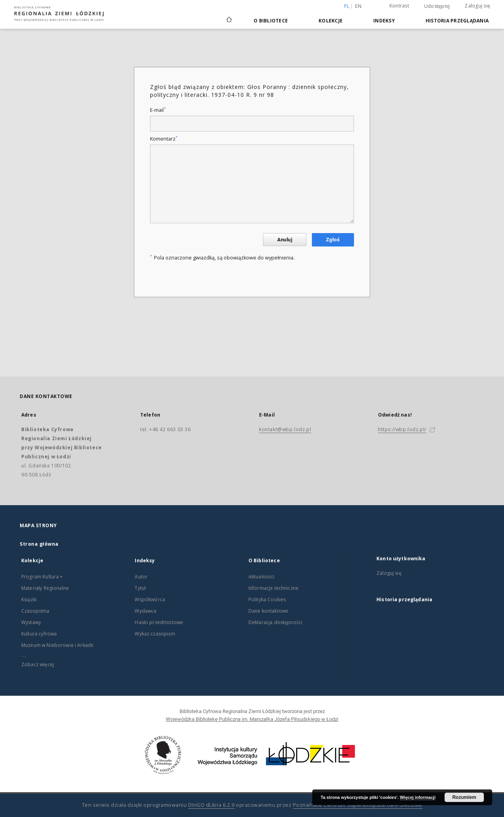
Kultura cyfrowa (39, 634)
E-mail (158, 110)
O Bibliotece (271, 21)
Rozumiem (464, 797)
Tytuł (140, 588)
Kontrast (399, 6)
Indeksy (384, 21)
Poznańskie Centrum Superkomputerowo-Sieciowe (358, 805)
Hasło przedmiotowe (159, 622)
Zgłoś (333, 240)
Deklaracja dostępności (275, 622)
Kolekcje (331, 21)
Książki (29, 599)
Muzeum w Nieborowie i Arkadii (57, 645)
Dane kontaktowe (268, 611)
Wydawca (145, 611)
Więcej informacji (418, 797)
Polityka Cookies (267, 599)
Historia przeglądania (457, 21)
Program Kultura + (42, 577)
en (358, 6)
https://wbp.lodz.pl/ (402, 429)
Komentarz (164, 139)
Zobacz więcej (38, 664)
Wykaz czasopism (155, 634)
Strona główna (39, 544)
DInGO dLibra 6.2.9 (211, 805)
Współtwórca (150, 599)
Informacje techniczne (273, 588)
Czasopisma (35, 611)
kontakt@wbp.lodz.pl (285, 429)
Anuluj (285, 240)
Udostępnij (437, 6)
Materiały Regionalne (45, 588)
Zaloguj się (477, 6)
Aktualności (262, 577)
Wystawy (31, 622)
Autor (141, 577)
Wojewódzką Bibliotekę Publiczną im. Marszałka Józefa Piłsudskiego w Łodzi (252, 719)
